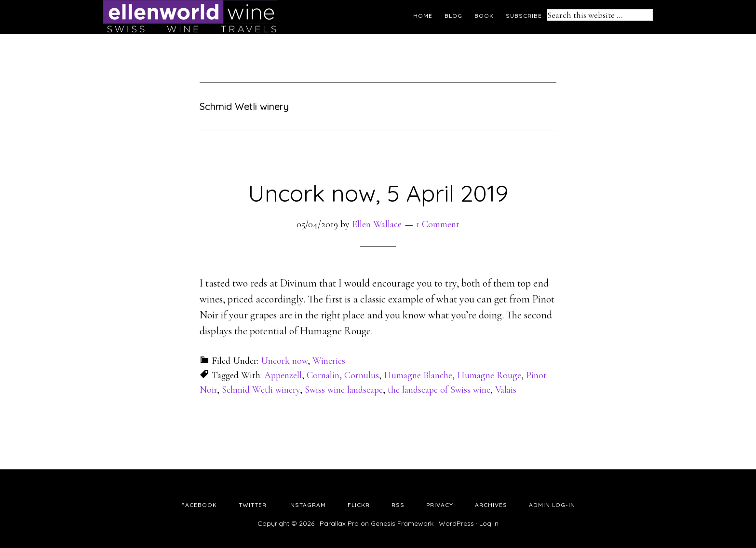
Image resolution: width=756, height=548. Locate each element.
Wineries (329, 361)
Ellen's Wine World (190, 17)
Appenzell (283, 375)
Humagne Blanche (418, 375)
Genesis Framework (402, 523)
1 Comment (438, 224)
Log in (489, 523)
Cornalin (323, 375)
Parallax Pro (339, 523)
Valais (506, 390)
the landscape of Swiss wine (439, 390)
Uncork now (284, 361)
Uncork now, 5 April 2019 (378, 193)
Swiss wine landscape (344, 390)
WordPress (456, 523)
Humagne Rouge (489, 375)
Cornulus (362, 375)
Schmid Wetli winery (261, 390)
